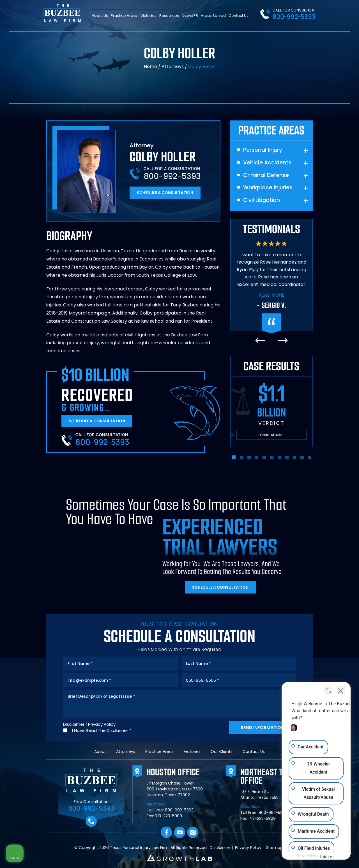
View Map (156, 804)
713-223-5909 (169, 816)
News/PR (190, 15)
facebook (166, 832)
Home (150, 67)
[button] (234, 457)
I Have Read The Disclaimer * (102, 730)
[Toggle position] (329, 689)
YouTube (180, 832)
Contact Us (239, 15)
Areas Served (213, 15)
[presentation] (260, 340)
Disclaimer (74, 724)
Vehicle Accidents (267, 163)
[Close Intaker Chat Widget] (340, 689)
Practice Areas (124, 15)
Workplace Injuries (268, 188)
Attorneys (173, 67)
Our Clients (222, 751)
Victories (149, 15)
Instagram (193, 832)
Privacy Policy (102, 724)
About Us (100, 15)
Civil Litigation (262, 200)
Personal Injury (263, 150)
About (100, 751)
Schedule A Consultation (165, 193)
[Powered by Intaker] (311, 856)
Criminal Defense (266, 175)
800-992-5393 (294, 17)
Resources (169, 15)
